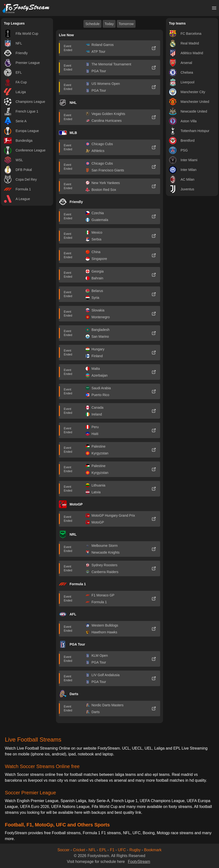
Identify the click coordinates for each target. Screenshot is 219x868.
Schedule (92, 24)
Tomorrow (126, 24)
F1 (112, 850)
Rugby (135, 850)
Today (109, 24)
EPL (103, 850)
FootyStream (139, 862)
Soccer (64, 850)
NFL (92, 850)
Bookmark (153, 850)
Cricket (79, 850)
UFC (122, 850)
